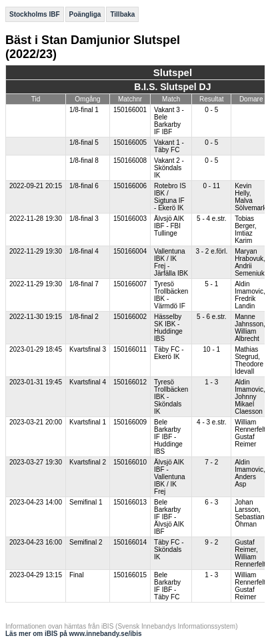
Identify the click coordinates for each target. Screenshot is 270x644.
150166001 (130, 110)
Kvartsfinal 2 (88, 462)
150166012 (130, 382)
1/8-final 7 (84, 284)
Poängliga (85, 14)
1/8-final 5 (84, 142)
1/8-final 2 (84, 317)
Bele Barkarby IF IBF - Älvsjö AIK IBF (169, 517)
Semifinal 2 (86, 542)
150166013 (130, 502)
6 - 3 (211, 502)
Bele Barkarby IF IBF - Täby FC (167, 586)
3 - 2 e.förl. (211, 251)
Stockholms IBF (35, 14)
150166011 (130, 349)
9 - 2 (211, 542)
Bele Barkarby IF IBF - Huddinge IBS (168, 437)
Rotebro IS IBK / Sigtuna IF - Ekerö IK (170, 197)
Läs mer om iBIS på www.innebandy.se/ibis (74, 634)
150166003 (130, 219)
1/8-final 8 (84, 160)
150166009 (130, 422)
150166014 (130, 542)
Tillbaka (122, 14)
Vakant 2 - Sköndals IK (169, 168)
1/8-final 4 (84, 251)
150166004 (130, 251)
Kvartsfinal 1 (88, 422)
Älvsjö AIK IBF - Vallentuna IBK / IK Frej (170, 477)
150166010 (130, 462)
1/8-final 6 (84, 186)
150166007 (130, 284)
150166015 (130, 575)
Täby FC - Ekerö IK (169, 353)
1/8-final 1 (84, 110)
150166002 (130, 317)
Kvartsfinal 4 (88, 382)
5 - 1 (211, 284)
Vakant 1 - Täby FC (169, 146)
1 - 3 (211, 382)
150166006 (130, 186)
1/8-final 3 (84, 219)
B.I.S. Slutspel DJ (172, 87)
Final (77, 575)
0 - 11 (212, 186)
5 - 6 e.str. (211, 317)
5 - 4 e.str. (211, 219)
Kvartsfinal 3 (88, 349)
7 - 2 (211, 462)
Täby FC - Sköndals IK (169, 550)
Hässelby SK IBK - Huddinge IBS (168, 328)
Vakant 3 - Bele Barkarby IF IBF (169, 121)
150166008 (130, 160)
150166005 (130, 142)
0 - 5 (211, 110)
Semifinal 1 (86, 502)
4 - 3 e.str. (211, 422)
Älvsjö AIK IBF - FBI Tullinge (169, 226)
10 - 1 (212, 349)
